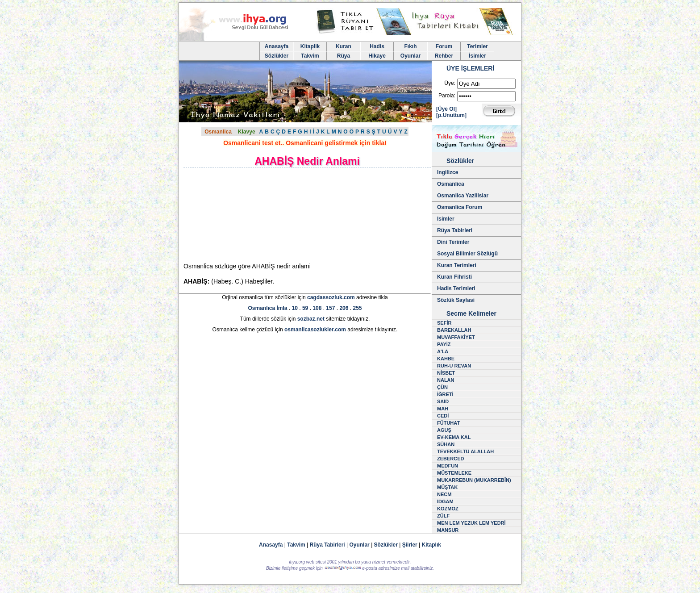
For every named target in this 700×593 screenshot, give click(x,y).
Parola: (447, 96)
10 (295, 308)
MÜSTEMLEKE (454, 473)
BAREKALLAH (454, 330)
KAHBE (446, 359)
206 (344, 308)
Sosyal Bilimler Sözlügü (467, 254)
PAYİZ (444, 344)
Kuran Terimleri (457, 265)
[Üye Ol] (446, 109)
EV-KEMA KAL (454, 437)
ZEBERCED (451, 459)
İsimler (477, 56)
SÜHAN (446, 444)
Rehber (444, 56)
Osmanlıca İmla (268, 308)
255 (357, 308)
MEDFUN (448, 466)
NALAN (446, 380)
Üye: (450, 83)
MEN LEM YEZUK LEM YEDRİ (471, 523)
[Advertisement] (259, 215)
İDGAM (445, 501)
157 (330, 308)
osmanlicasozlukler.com (315, 330)
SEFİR (444, 323)
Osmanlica (218, 132)
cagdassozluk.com (331, 297)
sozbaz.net (311, 319)
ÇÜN (442, 387)
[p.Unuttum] (451, 115)
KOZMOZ (448, 509)
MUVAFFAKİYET (456, 337)
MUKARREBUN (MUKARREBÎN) (474, 480)
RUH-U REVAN (454, 366)
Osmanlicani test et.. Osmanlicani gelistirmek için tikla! (305, 143)
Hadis (377, 46)
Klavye (247, 132)
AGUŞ (444, 430)
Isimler (446, 219)
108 (317, 308)
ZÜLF (443, 516)
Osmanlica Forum (460, 207)
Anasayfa (277, 46)
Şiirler (410, 545)
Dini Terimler (453, 242)
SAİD (443, 401)
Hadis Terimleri (456, 288)
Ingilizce (448, 172)
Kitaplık (431, 545)
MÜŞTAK (447, 487)
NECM (444, 494)
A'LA (443, 351)
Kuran (344, 46)
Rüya (344, 56)
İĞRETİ (445, 394)
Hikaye (377, 56)
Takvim (310, 56)
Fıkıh (410, 46)
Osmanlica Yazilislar (463, 196)
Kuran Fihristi (454, 277)
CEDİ (443, 416)
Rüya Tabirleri (455, 230)
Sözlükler (277, 56)
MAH (443, 409)
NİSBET (446, 373)
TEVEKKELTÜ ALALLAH (465, 451)
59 (305, 308)
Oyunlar (410, 56)
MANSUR (448, 530)
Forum (444, 46)
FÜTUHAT (448, 423)
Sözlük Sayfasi (456, 300)
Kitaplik (310, 46)
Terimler (477, 46)
